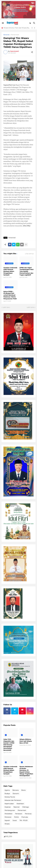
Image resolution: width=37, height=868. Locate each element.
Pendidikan (8, 814)
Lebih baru (6, 307)
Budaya (7, 794)
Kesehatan (20, 804)
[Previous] (32, 28)
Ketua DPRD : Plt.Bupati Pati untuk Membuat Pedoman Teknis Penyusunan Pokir (10, 295)
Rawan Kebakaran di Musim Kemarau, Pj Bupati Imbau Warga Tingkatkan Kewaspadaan (26, 771)
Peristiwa (28, 814)
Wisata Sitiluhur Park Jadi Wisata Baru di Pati (17, 28)
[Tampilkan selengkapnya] (26, 245)
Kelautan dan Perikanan (13, 800)
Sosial (15, 820)
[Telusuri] (34, 23)
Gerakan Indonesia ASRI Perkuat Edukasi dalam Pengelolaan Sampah (10, 271)
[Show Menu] (3, 23)
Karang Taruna (10, 797)
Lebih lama (31, 307)
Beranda (6, 35)
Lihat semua (29, 254)
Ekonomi (16, 794)
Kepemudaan (9, 804)
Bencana (16, 790)
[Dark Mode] (30, 23)
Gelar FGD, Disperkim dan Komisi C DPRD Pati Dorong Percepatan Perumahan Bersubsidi (9, 745)
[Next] (35, 28)
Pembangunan (10, 810)
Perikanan (19, 814)
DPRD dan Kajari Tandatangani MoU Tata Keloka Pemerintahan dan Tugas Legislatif (27, 271)
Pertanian (8, 817)
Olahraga (26, 807)
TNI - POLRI (23, 820)
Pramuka (25, 817)
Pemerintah (15, 35)
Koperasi (8, 807)
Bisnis (23, 790)
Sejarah (7, 820)
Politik (16, 817)
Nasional (16, 807)
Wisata (7, 824)
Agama (7, 790)
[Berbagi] (32, 52)
